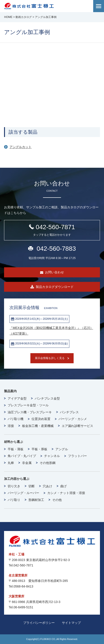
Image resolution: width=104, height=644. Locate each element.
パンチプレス (69, 412)
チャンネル (52, 456)
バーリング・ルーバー (23, 493)
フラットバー (77, 456)
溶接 (11, 426)
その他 (57, 500)
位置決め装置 (41, 419)
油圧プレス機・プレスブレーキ (30, 412)
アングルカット (20, 147)
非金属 (27, 463)
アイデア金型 (17, 398)
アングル (62, 449)
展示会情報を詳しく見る (50, 358)
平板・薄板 (16, 449)
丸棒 (11, 463)
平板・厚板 (39, 449)
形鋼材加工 (36, 500)
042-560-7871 (52, 230)
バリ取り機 (16, 419)
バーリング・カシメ (73, 419)
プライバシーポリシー (39, 623)
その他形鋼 (47, 463)
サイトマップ (71, 623)
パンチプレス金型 (47, 398)
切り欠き (14, 486)
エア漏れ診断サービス (77, 426)
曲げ (63, 486)
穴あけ (47, 486)
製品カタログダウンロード (55, 287)
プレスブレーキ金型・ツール (28, 405)
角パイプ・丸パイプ (22, 456)
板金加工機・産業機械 (38, 426)
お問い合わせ (54, 272)
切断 (32, 486)
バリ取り (14, 500)
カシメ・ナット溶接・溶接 (66, 493)
